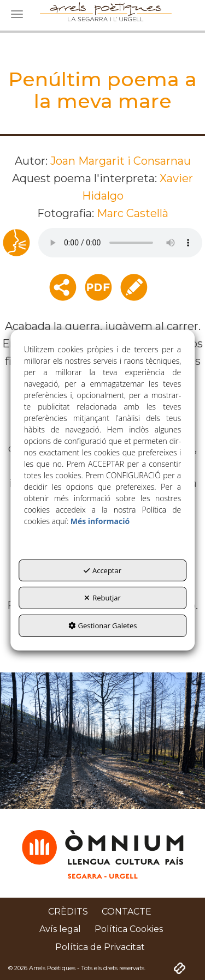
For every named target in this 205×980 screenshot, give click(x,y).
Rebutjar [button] (102, 598)
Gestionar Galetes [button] (103, 626)
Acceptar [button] (102, 570)
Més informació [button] (100, 521)
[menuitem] (68, 912)
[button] (68, 912)
